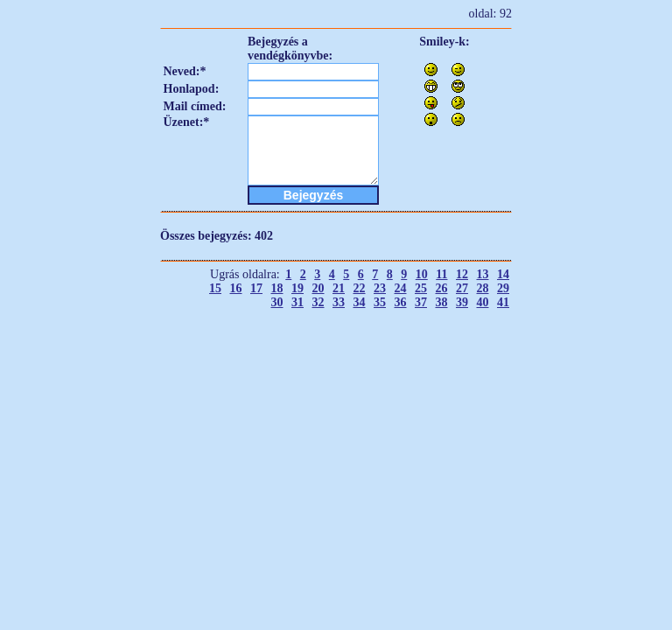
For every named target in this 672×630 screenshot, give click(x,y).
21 (339, 288)
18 (277, 288)
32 (318, 302)
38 (442, 302)
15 (215, 288)
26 (442, 288)
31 (297, 302)
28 (483, 288)
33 (339, 302)
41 (503, 302)
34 (360, 302)
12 (462, 274)
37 (421, 302)
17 (256, 288)
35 (380, 302)
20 (318, 288)
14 (503, 274)
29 (503, 288)
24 (401, 288)
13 (483, 274)
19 (297, 288)
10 (422, 274)
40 (483, 302)
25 (421, 288)
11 (441, 274)
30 (277, 302)
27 (462, 288)
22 (360, 288)
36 (401, 302)
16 (236, 288)
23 (380, 288)
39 (462, 302)
